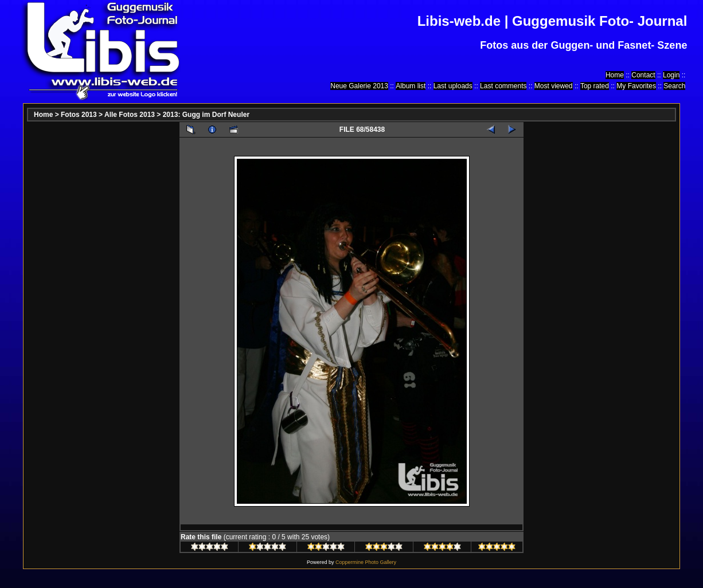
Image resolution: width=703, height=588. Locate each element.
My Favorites (636, 86)
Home (615, 75)
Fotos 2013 (79, 115)
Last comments (503, 86)
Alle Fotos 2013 (130, 115)
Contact (643, 75)
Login (671, 75)
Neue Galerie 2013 (359, 86)
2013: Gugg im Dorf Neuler (206, 115)
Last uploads (453, 86)
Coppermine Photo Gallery (366, 562)
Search (674, 86)
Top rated (595, 86)
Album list (411, 86)
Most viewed (554, 86)
